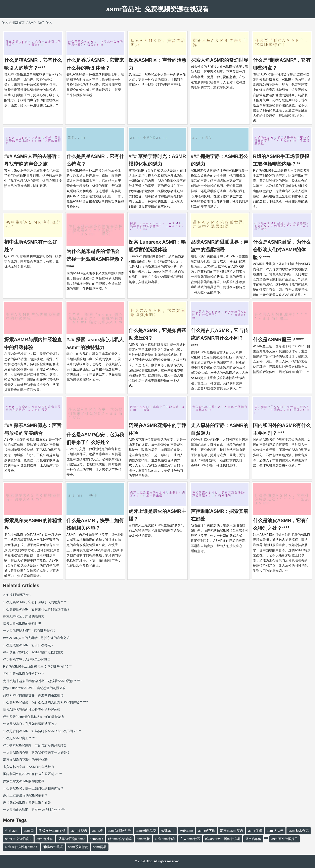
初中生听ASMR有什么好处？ (24, 674)
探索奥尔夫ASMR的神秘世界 (24, 781)
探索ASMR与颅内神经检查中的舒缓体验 (32, 710)
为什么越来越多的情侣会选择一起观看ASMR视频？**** (95, 259)
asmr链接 (143, 839)
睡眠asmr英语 (53, 847)
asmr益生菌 (45, 839)
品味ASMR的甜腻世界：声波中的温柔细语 (33, 695)
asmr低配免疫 (146, 831)
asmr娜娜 (255, 831)
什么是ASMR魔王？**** (278, 340)
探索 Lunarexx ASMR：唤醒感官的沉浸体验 (34, 688)
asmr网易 (100, 847)
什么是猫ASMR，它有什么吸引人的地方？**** (36, 602)
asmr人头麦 (275, 831)
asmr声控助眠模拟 (18, 839)
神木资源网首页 (13, 23)
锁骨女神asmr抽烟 (52, 831)
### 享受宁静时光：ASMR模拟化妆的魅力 (33, 652)
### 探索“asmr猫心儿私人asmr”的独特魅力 (34, 717)
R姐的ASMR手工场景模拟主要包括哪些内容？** (37, 666)
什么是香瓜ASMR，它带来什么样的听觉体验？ (37, 609)
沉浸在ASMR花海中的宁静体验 (25, 760)
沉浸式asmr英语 (232, 831)
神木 (49, 23)
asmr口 (29, 831)
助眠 (41, 23)
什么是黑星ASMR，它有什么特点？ (29, 645)
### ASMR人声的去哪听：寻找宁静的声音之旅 (36, 638)
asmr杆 (97, 831)
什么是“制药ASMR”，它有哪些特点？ (30, 631)
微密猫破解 (253, 839)
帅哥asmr (168, 831)
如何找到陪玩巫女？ (17, 595)
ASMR (31, 23)
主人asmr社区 (190, 839)
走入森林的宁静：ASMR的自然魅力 (29, 767)
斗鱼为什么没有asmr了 (21, 847)
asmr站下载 (207, 831)
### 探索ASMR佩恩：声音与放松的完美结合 (35, 745)
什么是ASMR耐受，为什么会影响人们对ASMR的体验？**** (282, 250)
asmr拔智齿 (79, 831)
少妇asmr (12, 831)
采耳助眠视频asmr (72, 839)
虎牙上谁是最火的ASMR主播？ (25, 795)
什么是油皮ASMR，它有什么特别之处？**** (34, 810)
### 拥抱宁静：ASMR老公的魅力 (27, 659)
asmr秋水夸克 (299, 831)
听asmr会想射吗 (120, 839)
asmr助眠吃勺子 (119, 831)
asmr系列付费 (78, 847)
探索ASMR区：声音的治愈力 (24, 616)
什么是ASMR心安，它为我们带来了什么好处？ (37, 753)
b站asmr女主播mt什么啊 (223, 839)
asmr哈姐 (97, 839)
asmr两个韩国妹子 (285, 839)
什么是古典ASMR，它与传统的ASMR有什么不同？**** (220, 338)
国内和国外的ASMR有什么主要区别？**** (33, 774)
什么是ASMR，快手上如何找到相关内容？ (33, 788)
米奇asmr (186, 831)
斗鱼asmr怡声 (165, 839)
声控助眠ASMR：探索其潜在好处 (27, 803)
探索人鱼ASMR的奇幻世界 (220, 60)
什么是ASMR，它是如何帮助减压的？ (30, 724)
